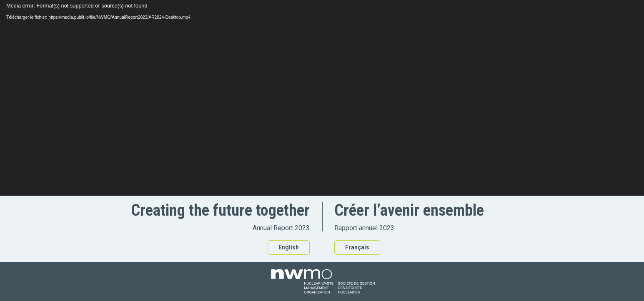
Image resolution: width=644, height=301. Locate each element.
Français (357, 247)
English (289, 247)
